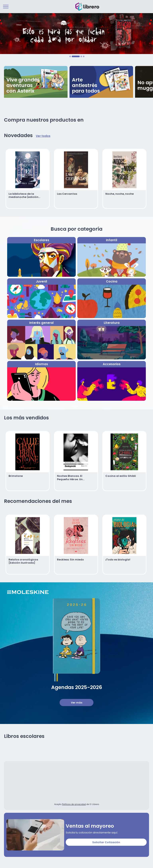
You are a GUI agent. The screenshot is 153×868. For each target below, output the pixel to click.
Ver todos (43, 136)
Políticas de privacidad (74, 804)
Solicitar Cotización (106, 842)
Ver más (77, 702)
